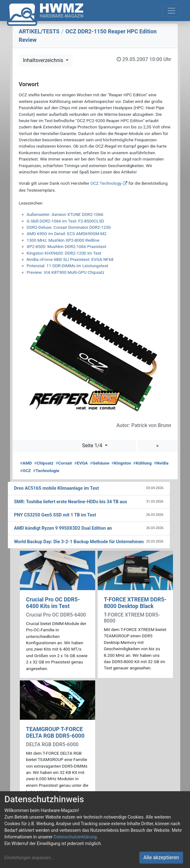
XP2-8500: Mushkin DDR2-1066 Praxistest (67, 246)
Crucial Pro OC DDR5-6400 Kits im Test (53, 603)
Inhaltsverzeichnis (44, 60)
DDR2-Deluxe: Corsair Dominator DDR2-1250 (69, 227)
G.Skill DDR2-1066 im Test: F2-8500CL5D (66, 221)
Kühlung (142, 463)
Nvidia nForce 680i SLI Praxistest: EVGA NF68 (70, 259)
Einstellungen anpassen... (29, 858)
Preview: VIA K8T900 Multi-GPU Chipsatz (66, 272)
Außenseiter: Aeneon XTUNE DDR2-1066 (65, 214)
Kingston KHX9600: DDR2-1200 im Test (64, 253)
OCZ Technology (106, 183)
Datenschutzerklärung (75, 837)
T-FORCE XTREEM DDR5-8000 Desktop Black (135, 603)
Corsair (64, 463)
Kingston (121, 463)
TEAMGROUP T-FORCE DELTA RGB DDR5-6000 (55, 733)
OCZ (26, 471)
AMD (26, 463)
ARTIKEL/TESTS (39, 31)
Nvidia (161, 463)
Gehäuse (100, 463)
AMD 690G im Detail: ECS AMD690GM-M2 (67, 234)
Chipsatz (44, 463)
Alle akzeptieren (161, 857)
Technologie (46, 471)
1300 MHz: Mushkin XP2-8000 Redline (63, 240)
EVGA (81, 463)
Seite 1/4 (93, 445)
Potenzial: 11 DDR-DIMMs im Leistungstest (68, 266)
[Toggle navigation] (171, 11)
